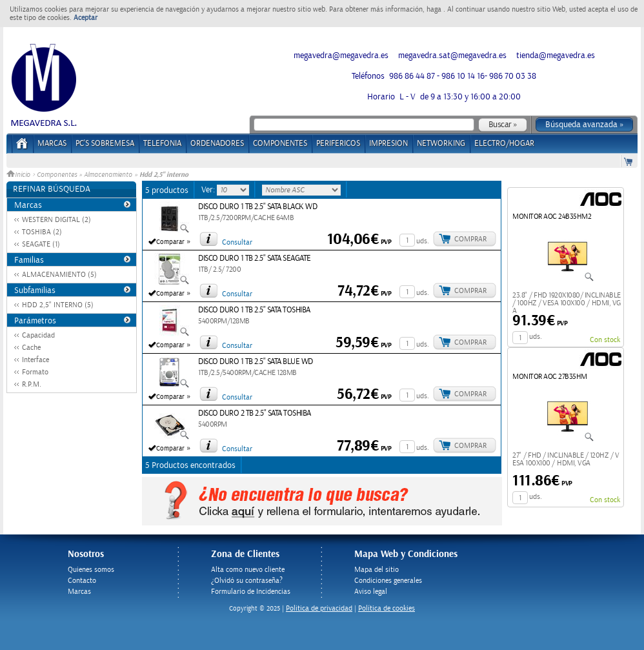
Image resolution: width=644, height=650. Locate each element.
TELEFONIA (162, 144)
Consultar (237, 242)
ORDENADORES (217, 144)
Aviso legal (371, 592)
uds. (423, 241)
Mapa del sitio (377, 570)
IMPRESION (388, 144)
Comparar (170, 242)
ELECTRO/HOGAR (504, 144)
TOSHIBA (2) (42, 232)
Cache (31, 348)
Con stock (605, 340)
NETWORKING (441, 144)
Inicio (19, 175)
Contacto (82, 581)
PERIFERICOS (338, 144)
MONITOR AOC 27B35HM (550, 377)
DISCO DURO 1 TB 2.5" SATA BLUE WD (256, 362)
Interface (35, 360)
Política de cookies (387, 608)
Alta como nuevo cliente (248, 570)
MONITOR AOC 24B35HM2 (552, 217)
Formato (35, 372)
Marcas (52, 144)
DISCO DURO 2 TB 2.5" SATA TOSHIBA (255, 413)
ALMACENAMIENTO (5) (59, 275)
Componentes (57, 175)
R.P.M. (32, 384)
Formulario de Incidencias (251, 592)
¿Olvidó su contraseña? (247, 581)
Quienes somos (91, 570)
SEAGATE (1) (41, 244)
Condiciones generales (388, 581)
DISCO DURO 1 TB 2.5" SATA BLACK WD (257, 207)
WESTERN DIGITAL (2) (56, 220)
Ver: (209, 190)
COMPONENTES (280, 144)
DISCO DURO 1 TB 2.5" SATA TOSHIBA (254, 310)
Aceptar (86, 18)
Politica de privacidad (319, 608)
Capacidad (38, 335)
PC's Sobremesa (105, 144)
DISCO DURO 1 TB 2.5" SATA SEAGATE (255, 259)
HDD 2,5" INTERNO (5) (58, 305)
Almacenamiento (108, 175)
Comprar (470, 239)
